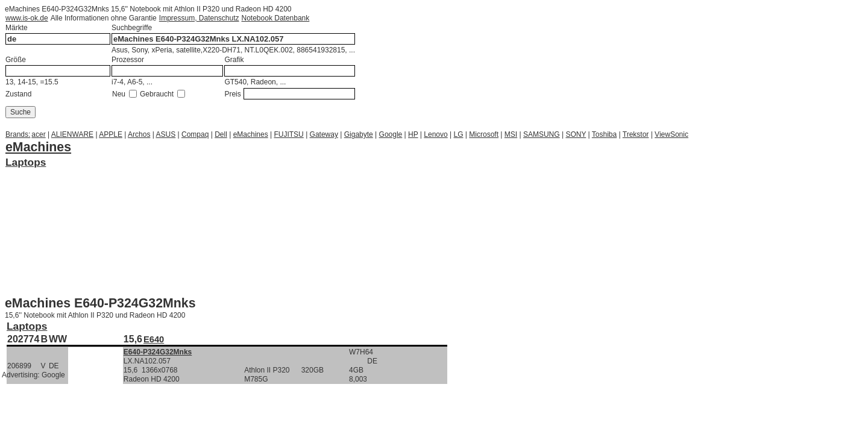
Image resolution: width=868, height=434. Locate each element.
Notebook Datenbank (276, 18)
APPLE (111, 134)
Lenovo (436, 134)
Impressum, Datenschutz (199, 18)
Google (391, 134)
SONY (576, 134)
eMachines (251, 134)
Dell (221, 134)
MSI (511, 134)
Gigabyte (359, 134)
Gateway (324, 134)
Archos (139, 134)
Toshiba (604, 134)
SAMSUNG (542, 134)
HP (413, 134)
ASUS (166, 134)
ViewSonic (671, 134)
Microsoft (484, 134)
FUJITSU (288, 134)
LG (459, 134)
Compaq (195, 134)
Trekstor (636, 134)
